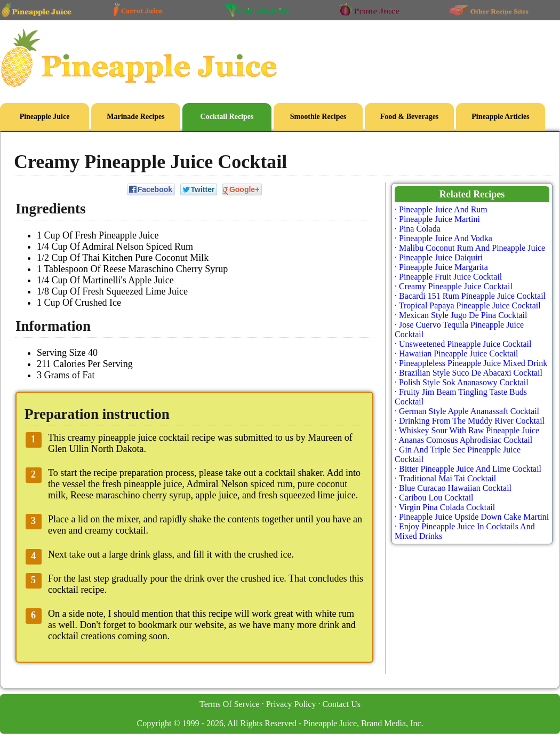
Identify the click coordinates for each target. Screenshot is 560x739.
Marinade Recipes (135, 117)
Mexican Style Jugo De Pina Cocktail (463, 315)
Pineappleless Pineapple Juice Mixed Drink (473, 363)
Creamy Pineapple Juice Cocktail (456, 286)
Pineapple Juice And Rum (443, 209)
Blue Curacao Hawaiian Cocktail (455, 488)
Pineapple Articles (501, 117)
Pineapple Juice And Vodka (446, 238)
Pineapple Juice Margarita (443, 267)
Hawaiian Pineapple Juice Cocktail (458, 353)
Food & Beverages (410, 117)
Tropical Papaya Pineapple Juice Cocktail (470, 305)
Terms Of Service (230, 704)
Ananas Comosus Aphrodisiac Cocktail (465, 440)
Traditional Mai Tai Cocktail (447, 478)
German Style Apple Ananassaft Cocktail (469, 411)
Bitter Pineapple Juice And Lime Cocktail (470, 469)
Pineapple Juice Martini (439, 219)
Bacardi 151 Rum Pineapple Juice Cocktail (472, 296)
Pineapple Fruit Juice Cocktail (450, 277)
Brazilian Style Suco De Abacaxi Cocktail (471, 373)
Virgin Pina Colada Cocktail (447, 507)
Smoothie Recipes (318, 117)
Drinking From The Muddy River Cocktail (472, 421)
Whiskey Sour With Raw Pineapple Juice (469, 430)
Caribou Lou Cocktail (436, 498)
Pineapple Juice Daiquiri (441, 257)
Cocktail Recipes (227, 117)
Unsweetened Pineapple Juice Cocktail (465, 344)
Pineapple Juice (45, 117)
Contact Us (341, 704)
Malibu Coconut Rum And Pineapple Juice (472, 248)
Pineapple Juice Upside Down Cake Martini (474, 517)
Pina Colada (420, 229)
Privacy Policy (291, 704)
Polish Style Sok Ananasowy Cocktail (464, 382)
